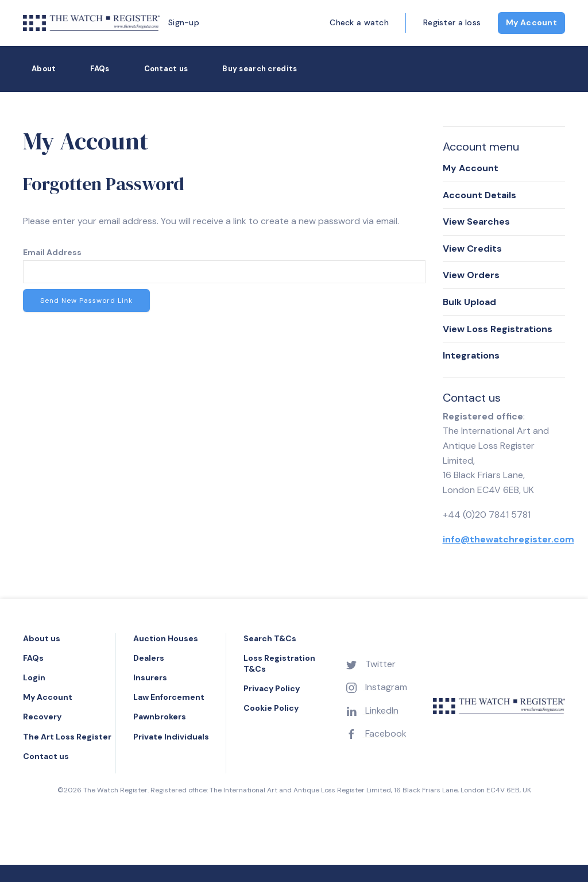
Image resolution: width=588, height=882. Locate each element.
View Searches (476, 222)
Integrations (471, 355)
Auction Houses (166, 638)
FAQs (100, 69)
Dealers (149, 658)
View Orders (471, 275)
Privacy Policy (272, 688)
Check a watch (359, 22)
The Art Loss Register (67, 737)
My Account (531, 22)
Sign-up (184, 22)
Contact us (166, 69)
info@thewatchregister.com (508, 539)
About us (42, 638)
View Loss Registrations (498, 329)
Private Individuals (171, 737)
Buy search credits (260, 69)
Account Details (479, 195)
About (44, 69)
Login (34, 677)
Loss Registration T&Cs (279, 663)
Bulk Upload (469, 302)
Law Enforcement (169, 697)
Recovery (42, 717)
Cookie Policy (271, 708)
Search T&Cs (270, 638)
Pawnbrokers (160, 717)
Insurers (150, 677)
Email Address (52, 252)
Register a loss (452, 22)
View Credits (472, 249)
